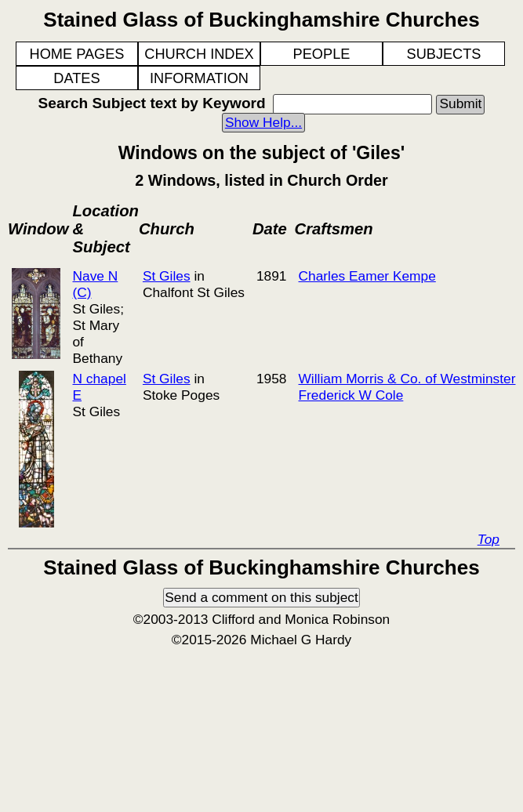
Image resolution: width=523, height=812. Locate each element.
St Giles (167, 276)
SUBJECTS (444, 54)
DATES (76, 78)
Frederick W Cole (351, 395)
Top (488, 539)
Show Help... (263, 122)
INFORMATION (199, 78)
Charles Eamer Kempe (367, 276)
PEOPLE (322, 54)
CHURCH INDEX (199, 54)
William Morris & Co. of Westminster (407, 379)
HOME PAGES (77, 54)
